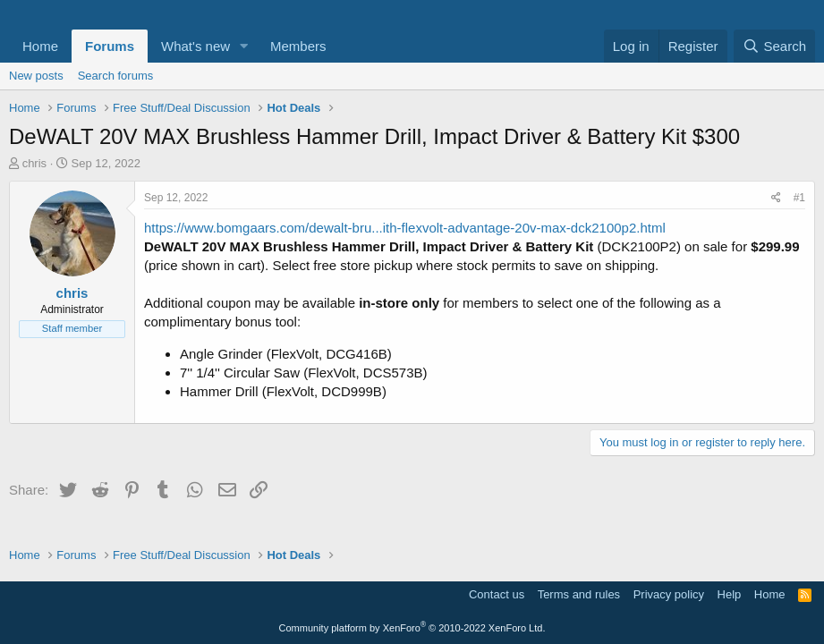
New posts (36, 76)
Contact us (497, 594)
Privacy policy (669, 594)
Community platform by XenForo (412, 628)
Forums (110, 46)
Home (40, 46)
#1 (799, 198)
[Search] (774, 46)
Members (298, 46)
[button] (244, 46)
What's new (195, 46)
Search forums (116, 76)
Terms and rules (579, 594)
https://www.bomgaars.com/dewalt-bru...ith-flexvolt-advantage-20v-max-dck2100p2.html (405, 228)
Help (730, 594)
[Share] (776, 198)
